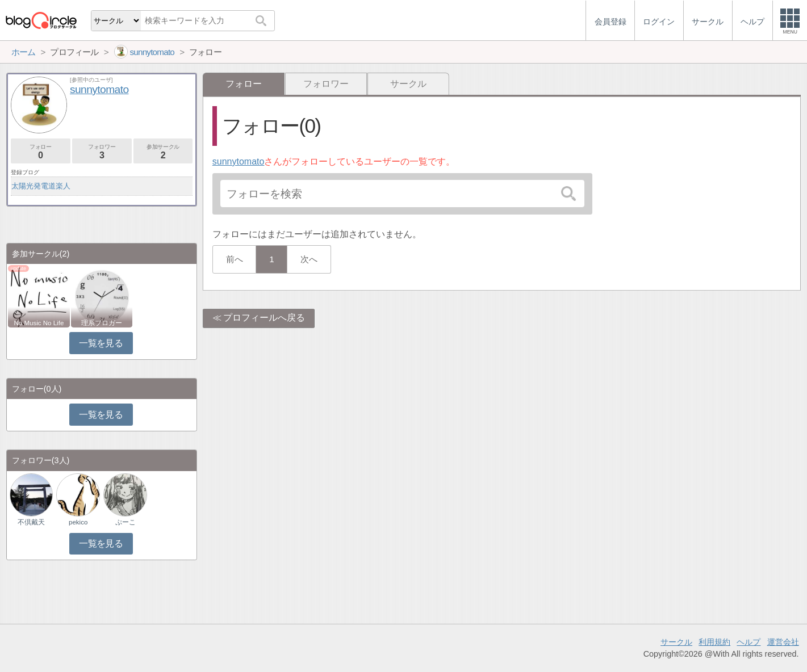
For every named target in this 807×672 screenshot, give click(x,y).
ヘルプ (749, 642)
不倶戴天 (31, 522)
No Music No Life (39, 323)
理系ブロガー (102, 323)
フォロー (41, 152)
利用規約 (714, 642)
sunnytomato (239, 161)
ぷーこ (126, 522)
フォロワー (326, 84)
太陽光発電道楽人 (41, 186)
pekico (78, 522)
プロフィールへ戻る (264, 318)
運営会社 (783, 642)
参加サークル (163, 152)
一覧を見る (101, 343)
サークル (408, 84)
